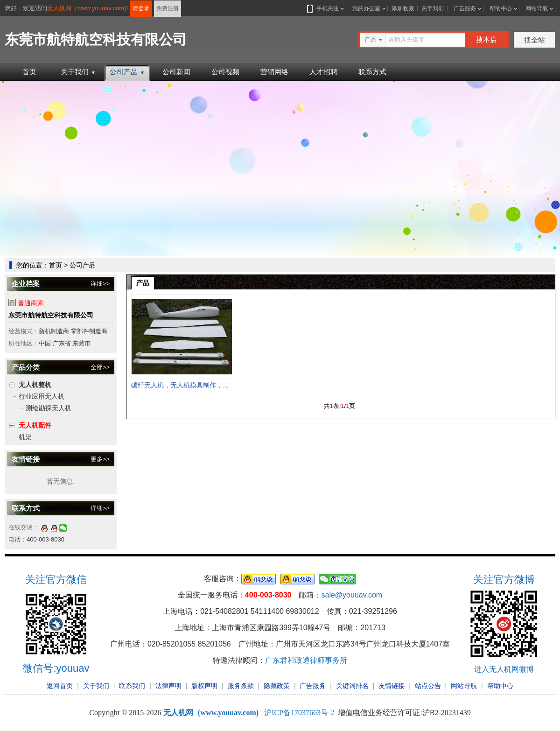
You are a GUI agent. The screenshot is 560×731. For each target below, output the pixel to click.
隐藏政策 (277, 686)
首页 (29, 72)
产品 (143, 283)
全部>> (100, 367)
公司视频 (225, 72)
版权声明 (204, 686)
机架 (25, 437)
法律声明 (168, 686)
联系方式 (372, 72)
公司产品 (127, 72)
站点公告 (428, 686)
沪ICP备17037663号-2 (299, 713)
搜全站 (535, 40)
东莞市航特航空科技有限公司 (51, 315)
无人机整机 (35, 385)
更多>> (100, 459)
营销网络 (274, 72)
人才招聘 (323, 72)
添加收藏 (403, 8)
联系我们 (132, 686)
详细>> (100, 284)
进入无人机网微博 (504, 669)
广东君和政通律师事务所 (306, 660)
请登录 (141, 8)
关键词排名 (352, 686)
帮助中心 (501, 8)
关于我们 (433, 8)
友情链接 (392, 686)
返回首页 (60, 686)
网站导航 (537, 8)
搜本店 (486, 39)
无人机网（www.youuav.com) (87, 8)
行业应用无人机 (42, 396)
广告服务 (465, 8)
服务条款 (241, 686)
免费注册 (168, 8)
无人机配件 (35, 425)
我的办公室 (366, 8)
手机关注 (326, 8)
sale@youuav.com (352, 595)
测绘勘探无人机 (49, 408)
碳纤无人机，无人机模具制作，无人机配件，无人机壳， (213, 385)
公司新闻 (176, 72)
